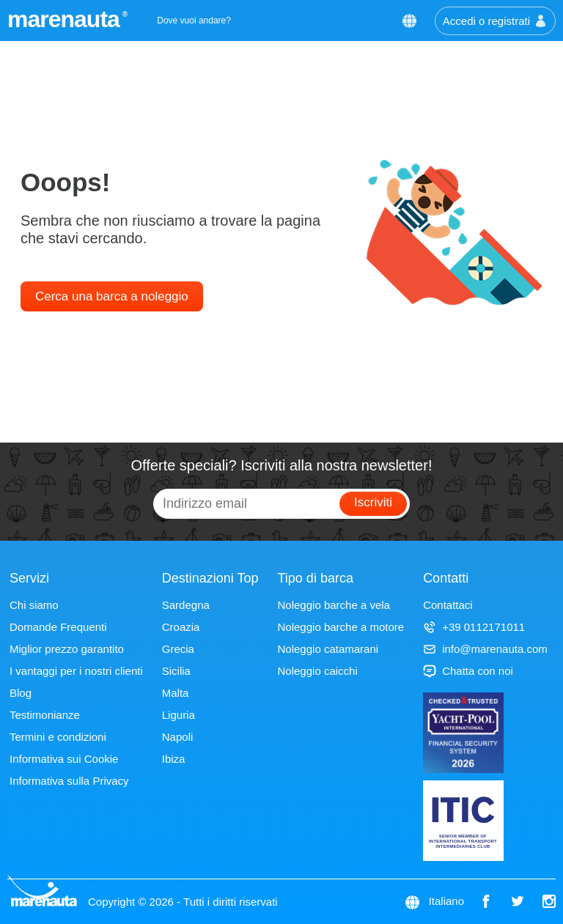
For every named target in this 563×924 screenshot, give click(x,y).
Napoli (178, 737)
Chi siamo (34, 605)
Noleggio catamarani (328, 649)
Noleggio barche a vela (334, 605)
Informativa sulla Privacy (69, 781)
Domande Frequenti (58, 627)
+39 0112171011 (474, 627)
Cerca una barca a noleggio (112, 296)
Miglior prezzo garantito (67, 649)
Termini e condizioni (58, 737)
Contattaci (448, 605)
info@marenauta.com (485, 649)
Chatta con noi (468, 671)
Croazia (181, 627)
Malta (176, 693)
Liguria (179, 715)
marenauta (66, 19)
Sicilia (176, 671)
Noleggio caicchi (318, 671)
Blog (21, 693)
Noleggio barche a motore (341, 627)
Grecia (178, 649)
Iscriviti (373, 502)
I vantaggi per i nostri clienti (76, 671)
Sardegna (186, 605)
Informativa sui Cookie (64, 759)
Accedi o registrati (495, 21)
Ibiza (174, 759)
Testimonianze (45, 715)
